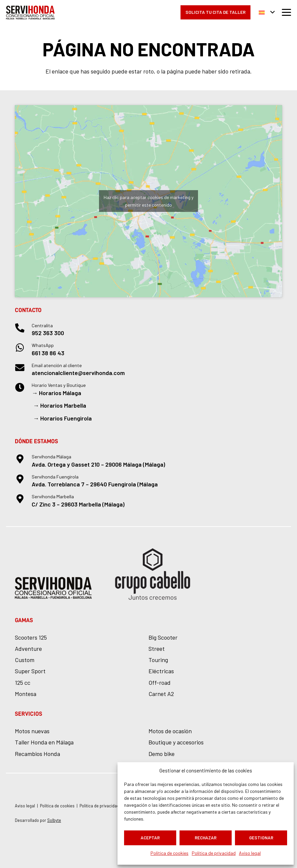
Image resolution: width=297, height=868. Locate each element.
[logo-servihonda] (30, 13)
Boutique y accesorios (176, 742)
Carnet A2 (161, 694)
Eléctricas (161, 671)
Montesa (26, 694)
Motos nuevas (32, 731)
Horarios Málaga (60, 393)
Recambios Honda (37, 754)
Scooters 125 (31, 637)
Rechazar (206, 838)
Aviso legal (250, 853)
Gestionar (261, 838)
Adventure (28, 649)
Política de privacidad (214, 853)
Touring (158, 660)
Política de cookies (169, 853)
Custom (25, 660)
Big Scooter (163, 637)
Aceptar (150, 838)
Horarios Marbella (63, 405)
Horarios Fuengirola (66, 418)
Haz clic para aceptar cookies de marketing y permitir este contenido (148, 201)
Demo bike (162, 754)
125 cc (23, 682)
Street (157, 649)
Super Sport (30, 671)
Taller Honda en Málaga (44, 742)
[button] (267, 13)
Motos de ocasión (170, 731)
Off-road (160, 682)
